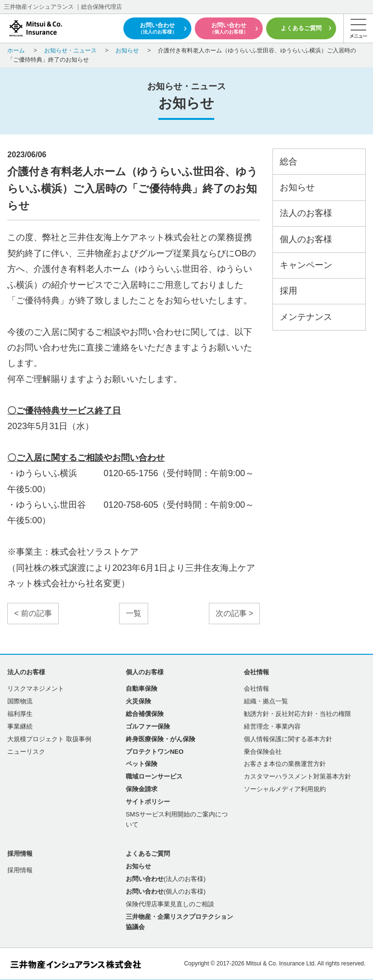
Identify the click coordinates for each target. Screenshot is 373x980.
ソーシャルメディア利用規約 (285, 789)
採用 (288, 291)
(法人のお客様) (166, 879)
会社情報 (256, 689)
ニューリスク (26, 752)
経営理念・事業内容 (272, 726)
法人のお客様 (306, 213)
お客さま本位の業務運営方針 (285, 764)
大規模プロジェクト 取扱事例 (49, 739)
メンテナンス (306, 317)
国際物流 (20, 701)
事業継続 (20, 726)
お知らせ (297, 187)
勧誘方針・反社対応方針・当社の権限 (297, 714)
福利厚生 (20, 714)
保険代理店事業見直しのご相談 (170, 904)
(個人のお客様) (166, 891)
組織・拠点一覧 (266, 701)
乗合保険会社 (263, 752)
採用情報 (20, 870)
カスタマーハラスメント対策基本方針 (297, 776)
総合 (288, 162)
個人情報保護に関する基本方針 (288, 739)
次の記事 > (235, 613)
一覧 (134, 613)
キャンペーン (306, 265)
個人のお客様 (306, 239)
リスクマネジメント (36, 689)
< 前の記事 (33, 613)
